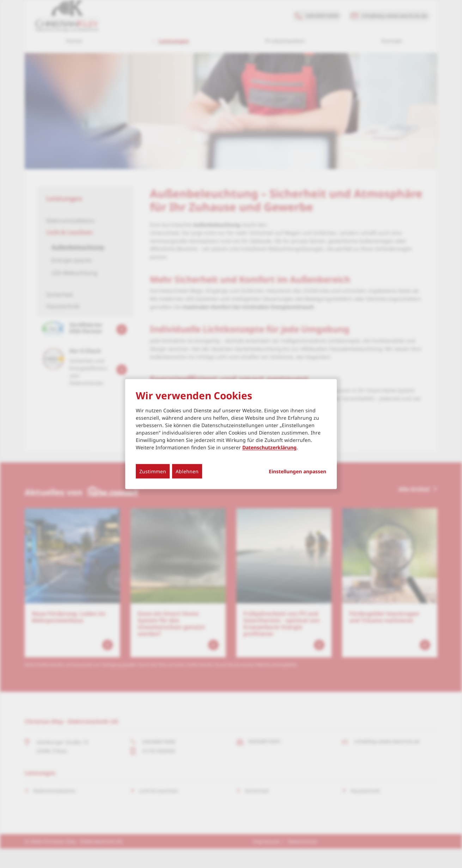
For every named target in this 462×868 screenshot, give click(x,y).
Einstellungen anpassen (297, 472)
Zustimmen (153, 471)
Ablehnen (187, 471)
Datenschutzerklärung (269, 447)
